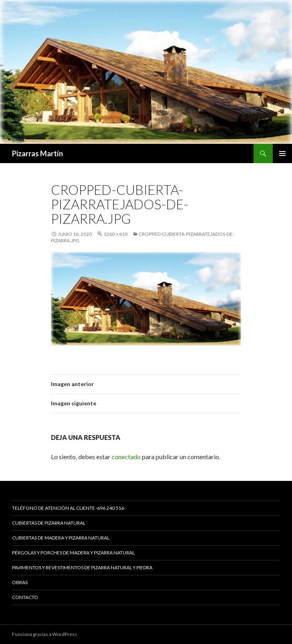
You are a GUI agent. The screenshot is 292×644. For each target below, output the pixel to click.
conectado (126, 457)
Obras (20, 582)
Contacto (25, 597)
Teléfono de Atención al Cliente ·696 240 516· (69, 508)
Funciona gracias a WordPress (45, 634)
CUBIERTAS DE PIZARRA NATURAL (49, 523)
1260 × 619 (116, 234)
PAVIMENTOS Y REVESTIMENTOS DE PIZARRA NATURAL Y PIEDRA (82, 567)
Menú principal (282, 153)
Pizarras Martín (38, 153)
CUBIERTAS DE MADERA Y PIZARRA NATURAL (61, 538)
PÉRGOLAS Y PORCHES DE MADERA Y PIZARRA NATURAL (73, 553)
